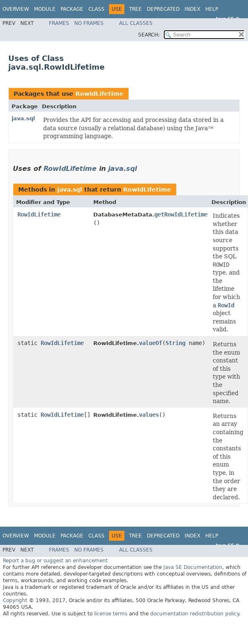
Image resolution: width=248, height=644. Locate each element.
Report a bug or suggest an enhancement (55, 561)
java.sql (23, 118)
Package (72, 9)
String (175, 343)
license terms (111, 614)
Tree (135, 9)
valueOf (151, 343)
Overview (16, 9)
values (149, 415)
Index (192, 9)
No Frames (89, 23)
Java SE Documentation (193, 567)
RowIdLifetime (100, 94)
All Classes (136, 23)
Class (96, 9)
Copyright (15, 600)
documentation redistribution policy (195, 614)
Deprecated (163, 9)
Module (45, 9)
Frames (59, 23)
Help (212, 9)
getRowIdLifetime (181, 214)
